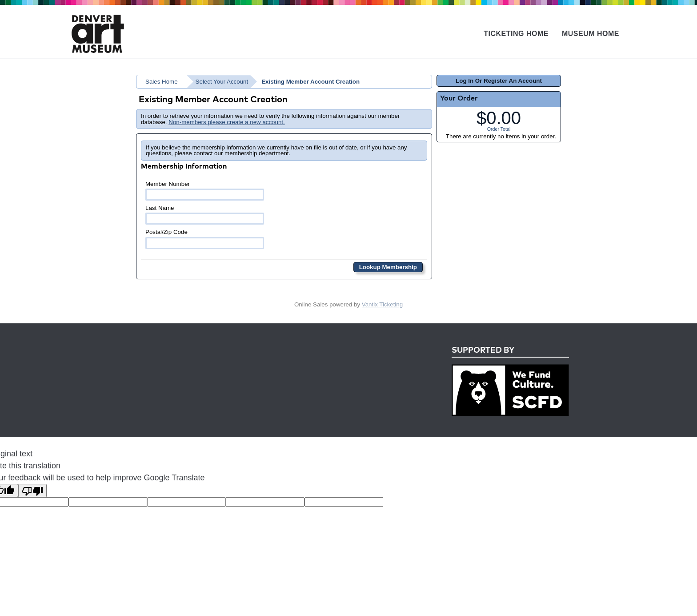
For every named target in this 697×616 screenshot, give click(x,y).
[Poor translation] (32, 491)
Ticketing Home (516, 34)
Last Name (205, 215)
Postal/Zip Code (205, 239)
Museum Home (591, 34)
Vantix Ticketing (382, 304)
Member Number (205, 191)
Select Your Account (222, 82)
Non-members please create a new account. (227, 122)
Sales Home (162, 82)
